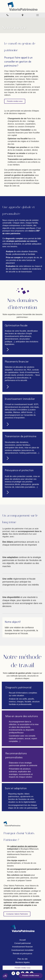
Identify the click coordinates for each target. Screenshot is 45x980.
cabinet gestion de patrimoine (24, 846)
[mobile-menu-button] (37, 15)
